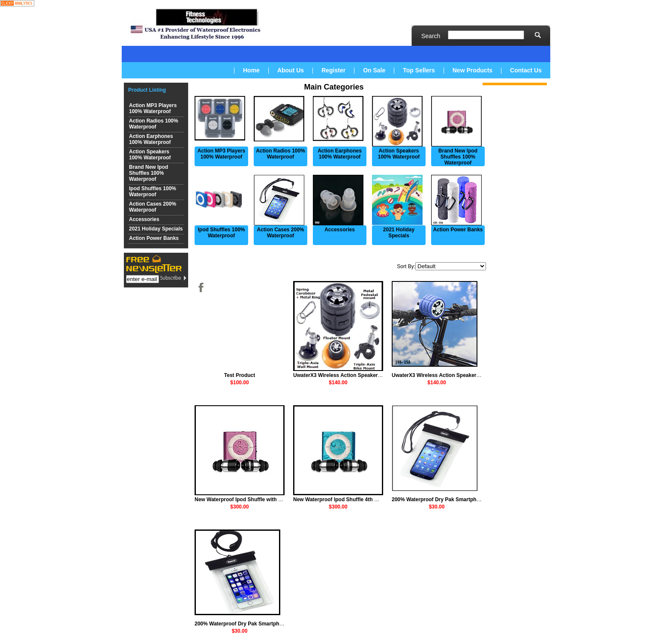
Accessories (144, 219)
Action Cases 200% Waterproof (153, 207)
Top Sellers (419, 70)
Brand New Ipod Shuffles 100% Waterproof (148, 173)
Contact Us (526, 70)
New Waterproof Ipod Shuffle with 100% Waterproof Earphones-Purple (280, 499)
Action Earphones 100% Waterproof (151, 139)
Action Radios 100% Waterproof (154, 124)
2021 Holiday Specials (156, 229)
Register (333, 70)
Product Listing (147, 90)
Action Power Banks (154, 238)
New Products (472, 70)
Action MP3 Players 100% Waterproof (153, 108)
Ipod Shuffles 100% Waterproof (153, 191)
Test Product (240, 375)
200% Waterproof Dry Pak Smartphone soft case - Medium (462, 499)
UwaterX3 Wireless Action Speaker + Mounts (348, 375)
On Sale (374, 70)
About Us (291, 70)
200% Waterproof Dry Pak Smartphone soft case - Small (262, 624)
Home (251, 70)
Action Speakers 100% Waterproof (150, 155)
